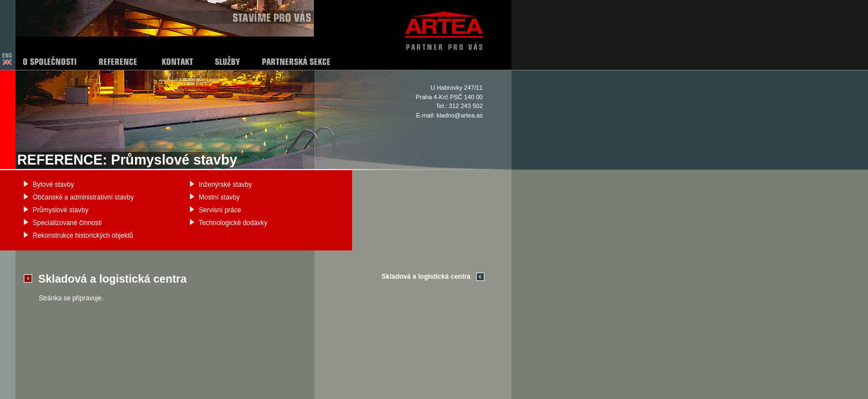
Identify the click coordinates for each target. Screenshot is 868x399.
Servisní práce (220, 210)
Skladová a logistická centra (426, 277)
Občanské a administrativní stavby (83, 197)
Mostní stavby (219, 197)
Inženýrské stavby (225, 185)
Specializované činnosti (67, 223)
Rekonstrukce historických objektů (83, 236)
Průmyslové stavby (61, 210)
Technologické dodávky (233, 223)
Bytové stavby (53, 185)
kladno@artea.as (460, 115)
